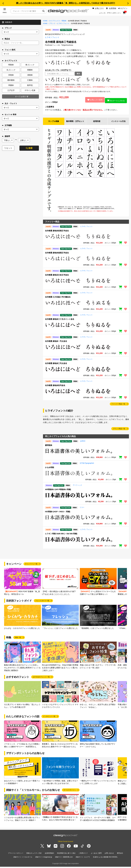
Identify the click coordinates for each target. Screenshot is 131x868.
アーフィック (77, 488)
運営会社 (120, 856)
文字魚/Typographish (87, 466)
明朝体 (64, 21)
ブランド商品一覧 (119, 432)
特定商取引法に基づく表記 (66, 856)
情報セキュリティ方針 (34, 856)
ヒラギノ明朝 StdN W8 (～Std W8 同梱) (61, 536)
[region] (86, 80)
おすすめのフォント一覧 (41, 680)
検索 (29, 148)
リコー (82, 510)
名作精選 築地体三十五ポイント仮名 (60, 322)
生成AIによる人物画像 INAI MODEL (105, 859)
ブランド (7, 28)
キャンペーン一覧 (31, 567)
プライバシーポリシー (16, 856)
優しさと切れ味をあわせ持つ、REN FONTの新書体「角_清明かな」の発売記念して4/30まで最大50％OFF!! (65, 3)
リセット (8, 148)
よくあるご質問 (96, 856)
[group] (23, 585)
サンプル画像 (54, 123)
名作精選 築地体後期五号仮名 (57, 256)
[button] (3, 3)
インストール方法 (118, 123)
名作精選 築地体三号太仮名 (56, 366)
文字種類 (7, 125)
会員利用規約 (49, 856)
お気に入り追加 (93, 100)
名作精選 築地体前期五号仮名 (57, 234)
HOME (45, 21)
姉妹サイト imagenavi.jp (44, 859)
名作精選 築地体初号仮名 (55, 388)
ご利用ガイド (83, 856)
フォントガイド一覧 (42, 603)
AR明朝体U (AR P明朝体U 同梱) (58, 492)
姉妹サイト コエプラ (83, 859)
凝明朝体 (49, 448)
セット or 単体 (9, 114)
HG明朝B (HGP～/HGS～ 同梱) (58, 514)
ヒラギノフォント (63, 23)
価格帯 (6, 136)
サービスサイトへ (70, 793)
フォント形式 (9, 50)
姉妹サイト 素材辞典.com (64, 859)
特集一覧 (18, 640)
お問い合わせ (109, 856)
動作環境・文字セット (75, 123)
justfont (83, 444)
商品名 (6, 39)
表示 (78, 74)
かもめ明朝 (50, 470)
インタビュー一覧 (49, 719)
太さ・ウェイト (10, 103)
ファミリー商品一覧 (118, 407)
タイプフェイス (54, 21)
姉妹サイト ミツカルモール (23, 859)
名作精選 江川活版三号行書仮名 (58, 300)
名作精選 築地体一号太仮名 (56, 344)
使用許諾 (97, 123)
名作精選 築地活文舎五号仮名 (57, 278)
